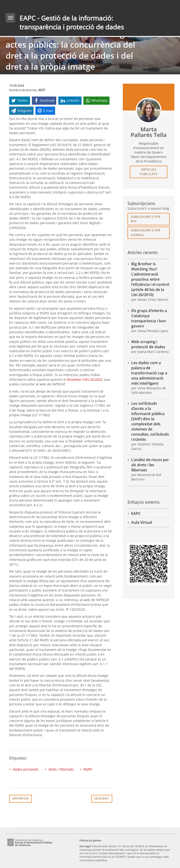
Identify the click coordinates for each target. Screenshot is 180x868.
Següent (102, 798)
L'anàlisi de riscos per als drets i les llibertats (150, 465)
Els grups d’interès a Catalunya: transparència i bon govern (149, 318)
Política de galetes (90, 840)
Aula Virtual (142, 522)
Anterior (21, 798)
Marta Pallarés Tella (149, 132)
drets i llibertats (61, 769)
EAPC (136, 513)
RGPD (88, 769)
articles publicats (149, 172)
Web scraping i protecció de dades (148, 344)
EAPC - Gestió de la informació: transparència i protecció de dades (72, 22)
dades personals (26, 769)
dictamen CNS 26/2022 (85, 379)
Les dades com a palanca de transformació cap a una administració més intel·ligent (149, 373)
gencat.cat (47, 6)
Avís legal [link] (85, 846)
